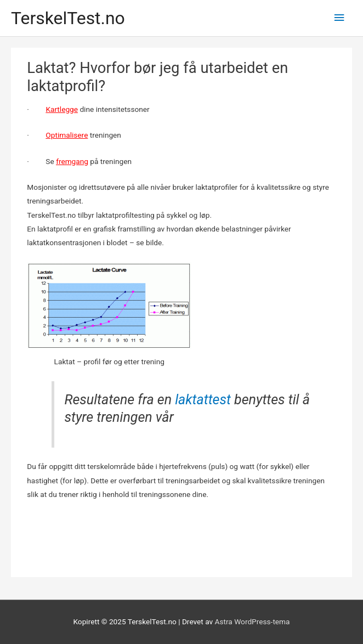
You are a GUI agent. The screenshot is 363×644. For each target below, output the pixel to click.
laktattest (203, 400)
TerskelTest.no (68, 18)
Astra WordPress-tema (253, 622)
